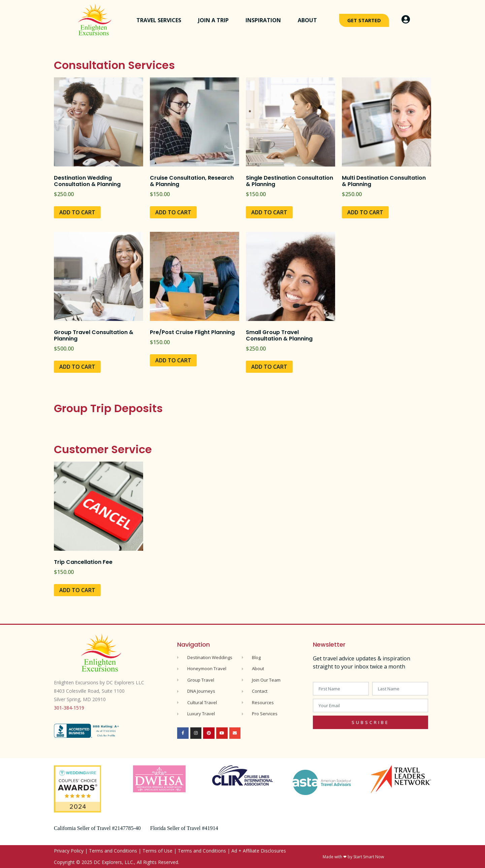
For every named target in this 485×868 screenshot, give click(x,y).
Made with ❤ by (338, 857)
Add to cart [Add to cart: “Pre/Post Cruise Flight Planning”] (173, 360)
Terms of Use (157, 851)
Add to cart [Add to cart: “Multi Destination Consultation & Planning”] (365, 212)
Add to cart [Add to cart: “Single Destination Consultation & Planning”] (269, 212)
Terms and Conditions (113, 851)
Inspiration (265, 20)
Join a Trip (215, 20)
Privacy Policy (69, 851)
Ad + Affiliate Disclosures (259, 851)
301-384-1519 (69, 708)
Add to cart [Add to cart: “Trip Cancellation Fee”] (77, 590)
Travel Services (160, 20)
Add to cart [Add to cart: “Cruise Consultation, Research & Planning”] (173, 212)
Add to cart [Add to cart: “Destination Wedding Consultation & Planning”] (77, 212)
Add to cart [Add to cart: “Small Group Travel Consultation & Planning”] (269, 367)
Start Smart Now (369, 857)
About (309, 20)
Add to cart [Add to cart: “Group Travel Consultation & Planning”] (77, 367)
